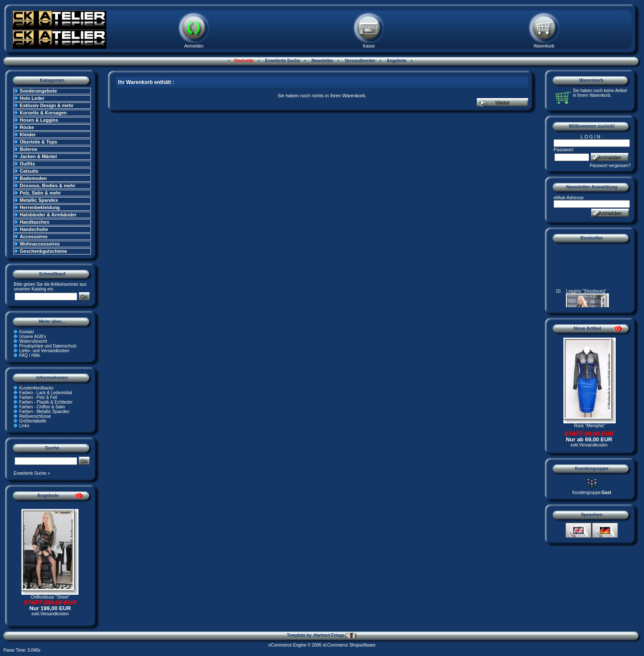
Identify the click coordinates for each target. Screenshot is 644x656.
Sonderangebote (38, 91)
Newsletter (322, 61)
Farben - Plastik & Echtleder (46, 402)
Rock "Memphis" (590, 426)
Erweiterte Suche (282, 61)
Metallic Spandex (39, 200)
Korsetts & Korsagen (43, 113)
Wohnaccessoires (40, 244)
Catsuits (29, 171)
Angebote (396, 61)
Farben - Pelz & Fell (38, 397)
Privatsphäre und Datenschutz (48, 346)
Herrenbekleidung (40, 207)
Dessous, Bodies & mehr (48, 186)
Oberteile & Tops (38, 142)
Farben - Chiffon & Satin (42, 407)
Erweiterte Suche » (32, 473)
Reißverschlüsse (35, 416)
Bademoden (33, 178)
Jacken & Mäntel (38, 156)
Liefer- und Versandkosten (44, 351)
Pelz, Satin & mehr (40, 193)
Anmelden (194, 46)
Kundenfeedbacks (36, 388)
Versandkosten (359, 61)
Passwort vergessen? (610, 166)
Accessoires (34, 237)
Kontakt (27, 332)
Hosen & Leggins (39, 120)
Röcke (27, 127)
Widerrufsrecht (33, 341)
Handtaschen (35, 222)
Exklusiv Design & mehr (47, 105)
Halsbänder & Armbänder (48, 215)
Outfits (27, 164)
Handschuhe (34, 229)
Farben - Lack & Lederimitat (46, 393)
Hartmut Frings (335, 635)
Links (24, 426)
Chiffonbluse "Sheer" (50, 597)
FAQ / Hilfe (30, 355)
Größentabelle (33, 421)
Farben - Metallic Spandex (44, 412)
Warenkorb (544, 46)
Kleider (28, 135)
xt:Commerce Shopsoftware (349, 645)
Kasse (369, 46)
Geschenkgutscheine (44, 251)
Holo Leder (32, 98)
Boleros (29, 149)
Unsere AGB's (33, 337)
